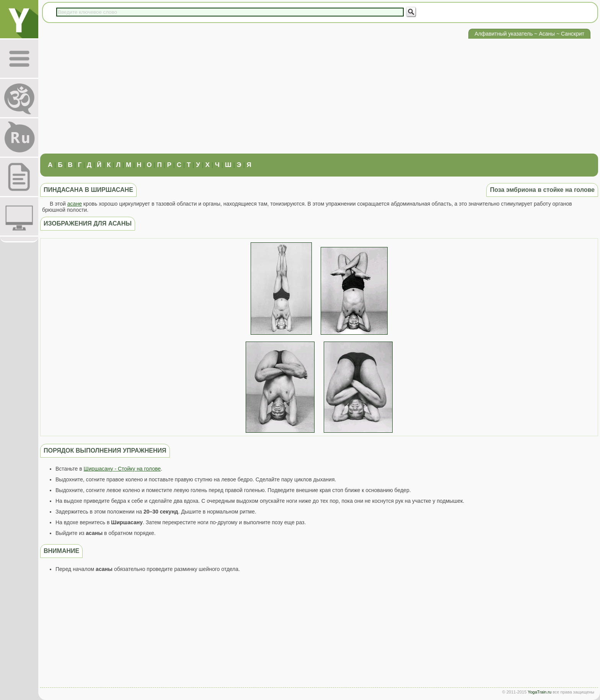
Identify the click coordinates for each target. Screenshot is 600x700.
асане (75, 204)
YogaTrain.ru (540, 692)
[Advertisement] (319, 96)
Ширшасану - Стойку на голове (122, 469)
